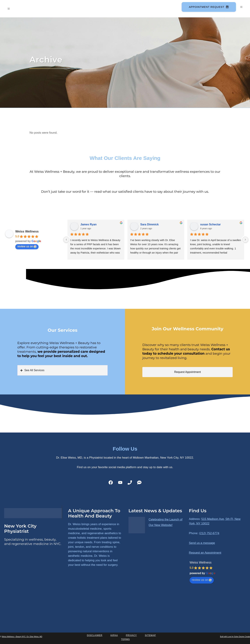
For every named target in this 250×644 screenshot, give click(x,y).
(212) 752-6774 (209, 533)
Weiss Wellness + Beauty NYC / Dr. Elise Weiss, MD (22, 637)
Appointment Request (209, 7)
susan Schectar (210, 224)
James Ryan (88, 224)
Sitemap (150, 635)
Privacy (131, 635)
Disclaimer (95, 635)
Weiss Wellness (27, 231)
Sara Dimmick (149, 224)
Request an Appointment (205, 553)
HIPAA (114, 635)
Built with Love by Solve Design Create (235, 637)
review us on (27, 246)
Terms (125, 639)
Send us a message (202, 543)
